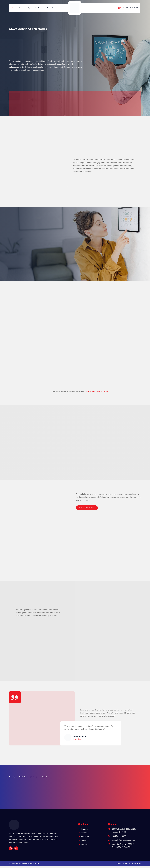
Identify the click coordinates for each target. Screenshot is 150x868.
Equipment (32, 8)
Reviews (41, 8)
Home (14, 8)
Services (22, 8)
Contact (50, 8)
